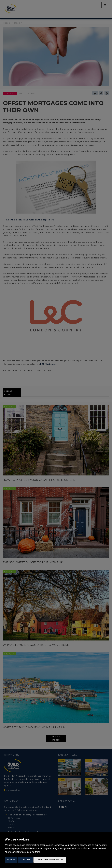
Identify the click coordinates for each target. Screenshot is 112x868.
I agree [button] (11, 860)
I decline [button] (26, 860)
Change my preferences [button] (50, 860)
